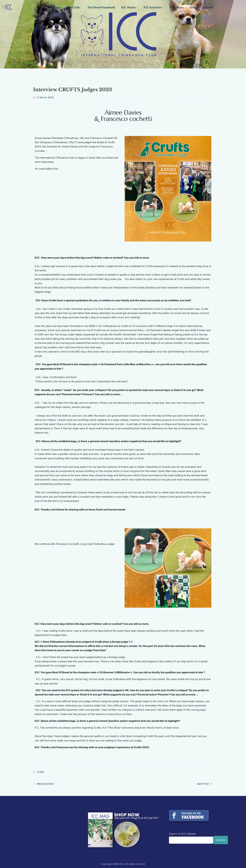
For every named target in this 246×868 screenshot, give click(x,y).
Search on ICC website (182, 834)
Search (221, 840)
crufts (40, 772)
